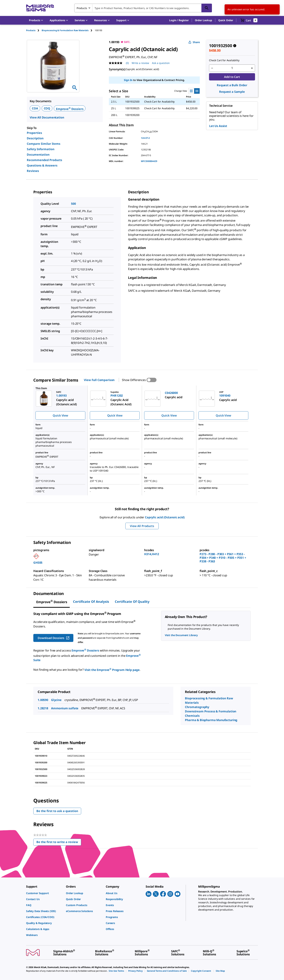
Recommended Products (44, 160)
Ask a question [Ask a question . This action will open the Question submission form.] (161, 63)
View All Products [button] (142, 526)
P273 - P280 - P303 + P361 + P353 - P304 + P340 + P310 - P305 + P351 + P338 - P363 (223, 558)
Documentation (38, 155)
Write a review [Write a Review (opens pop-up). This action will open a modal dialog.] (140, 63)
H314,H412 (152, 554)
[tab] (34, 30)
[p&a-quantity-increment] (252, 68)
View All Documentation (47, 117)
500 (73, 204)
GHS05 (38, 563)
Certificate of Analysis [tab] (91, 602)
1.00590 (43, 700)
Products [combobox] (82, 8)
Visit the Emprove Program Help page (112, 670)
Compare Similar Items (44, 144)
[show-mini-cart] (249, 20)
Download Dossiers (54, 638)
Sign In (128, 80)
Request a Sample (232, 92)
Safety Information (41, 149)
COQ (47, 108)
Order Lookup (203, 20)
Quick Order (226, 20)
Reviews (33, 171)
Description (35, 138)
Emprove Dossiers (70, 109)
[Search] (207, 8)
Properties (34, 133)
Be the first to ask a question (57, 811)
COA (35, 108)
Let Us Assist (218, 126)
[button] (179, 20)
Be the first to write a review (59, 843)
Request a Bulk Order (232, 85)
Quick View (60, 415)
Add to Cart (232, 77)
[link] (44, 893)
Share (194, 42)
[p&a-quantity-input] (232, 68)
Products (31, 30)
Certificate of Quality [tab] (132, 602)
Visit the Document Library (181, 635)
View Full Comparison (99, 380)
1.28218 (43, 708)
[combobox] (143, 8)
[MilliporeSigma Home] (40, 8)
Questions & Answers (42, 165)
